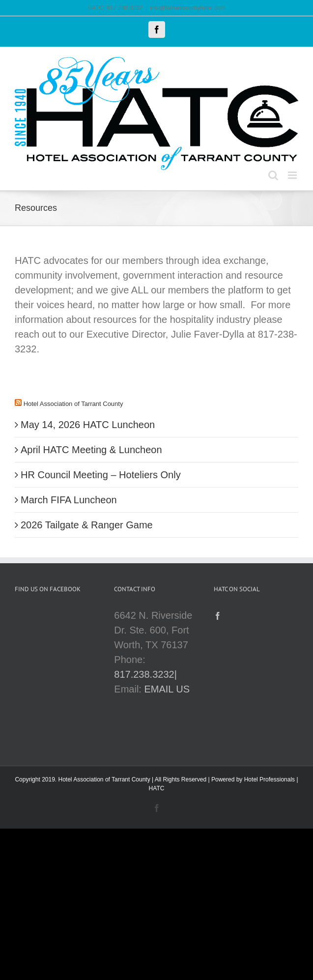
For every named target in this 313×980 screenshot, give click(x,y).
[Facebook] (218, 616)
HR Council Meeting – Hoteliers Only (101, 475)
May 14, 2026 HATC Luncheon (88, 425)
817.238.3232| (145, 674)
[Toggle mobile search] (273, 175)
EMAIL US (167, 689)
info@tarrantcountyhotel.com (188, 8)
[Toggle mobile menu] (293, 175)
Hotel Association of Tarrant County (73, 404)
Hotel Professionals (270, 779)
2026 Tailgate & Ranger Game (87, 525)
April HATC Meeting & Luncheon (91, 450)
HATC (157, 788)
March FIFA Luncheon (69, 500)
